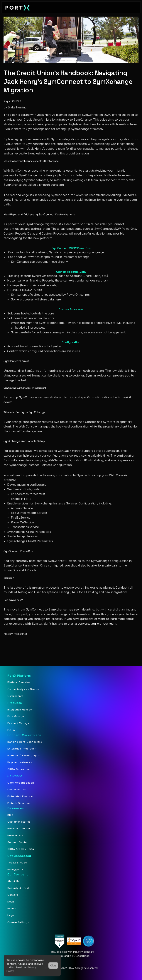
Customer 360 (17, 789)
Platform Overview (19, 682)
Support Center (18, 842)
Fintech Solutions (19, 803)
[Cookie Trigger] (18, 922)
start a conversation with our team (92, 624)
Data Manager (16, 716)
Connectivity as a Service (23, 689)
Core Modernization (21, 783)
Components (15, 696)
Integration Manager (20, 710)
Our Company (18, 874)
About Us (13, 881)
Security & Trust (18, 888)
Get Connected (19, 856)
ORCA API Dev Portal (21, 849)
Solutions (15, 776)
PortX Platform (19, 676)
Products (15, 703)
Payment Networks (20, 762)
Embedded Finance (20, 796)
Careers (13, 895)
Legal (11, 915)
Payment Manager (19, 723)
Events (12, 908)
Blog (10, 815)
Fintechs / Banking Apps (24, 755)
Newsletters (15, 835)
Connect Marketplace (24, 735)
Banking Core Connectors (25, 742)
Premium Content (19, 828)
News (11, 902)
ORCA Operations (19, 769)
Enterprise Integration (22, 749)
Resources (16, 808)
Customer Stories (19, 822)
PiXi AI (12, 730)
